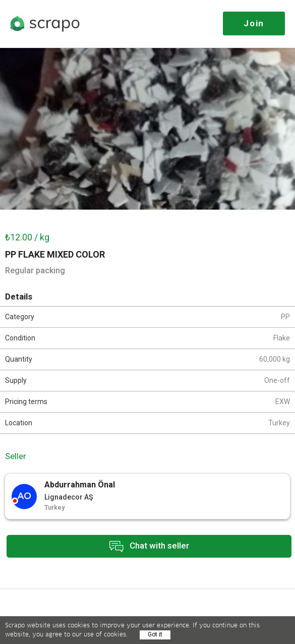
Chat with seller (149, 546)
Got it (155, 634)
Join (254, 23)
